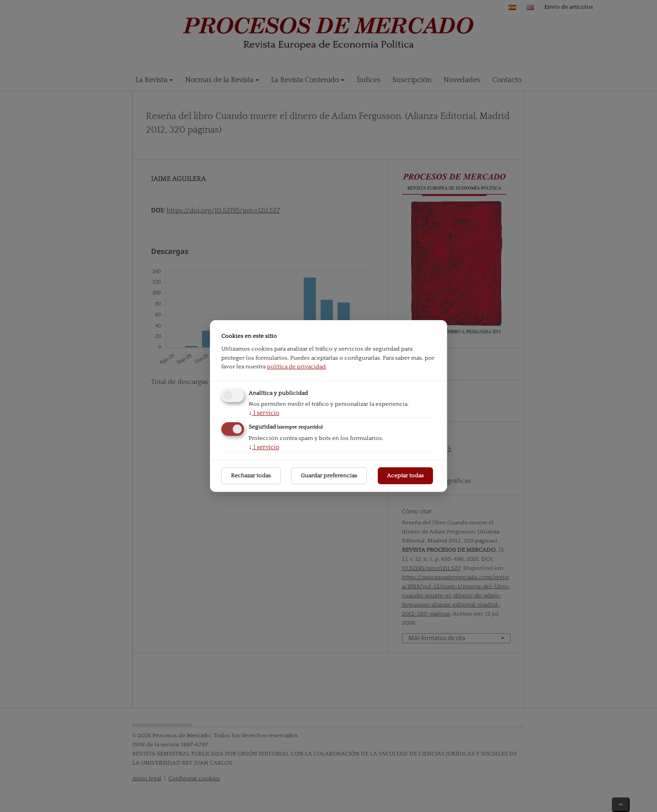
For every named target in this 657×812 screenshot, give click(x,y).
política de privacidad (296, 367)
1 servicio (264, 413)
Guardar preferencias (329, 476)
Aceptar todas (405, 476)
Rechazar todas (251, 476)
